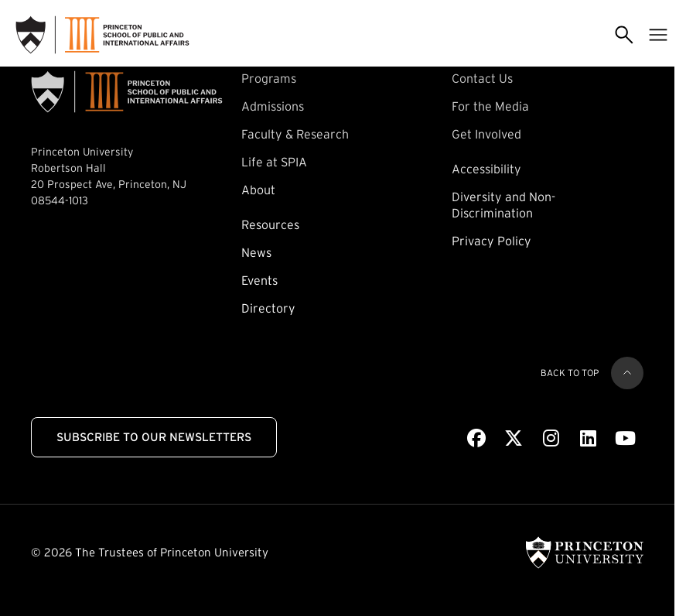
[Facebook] (476, 439)
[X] (514, 439)
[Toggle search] (624, 35)
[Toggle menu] (658, 35)
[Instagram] (551, 439)
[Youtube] (625, 439)
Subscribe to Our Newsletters (154, 437)
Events (259, 280)
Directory (268, 308)
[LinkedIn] (588, 439)
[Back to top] (627, 373)
